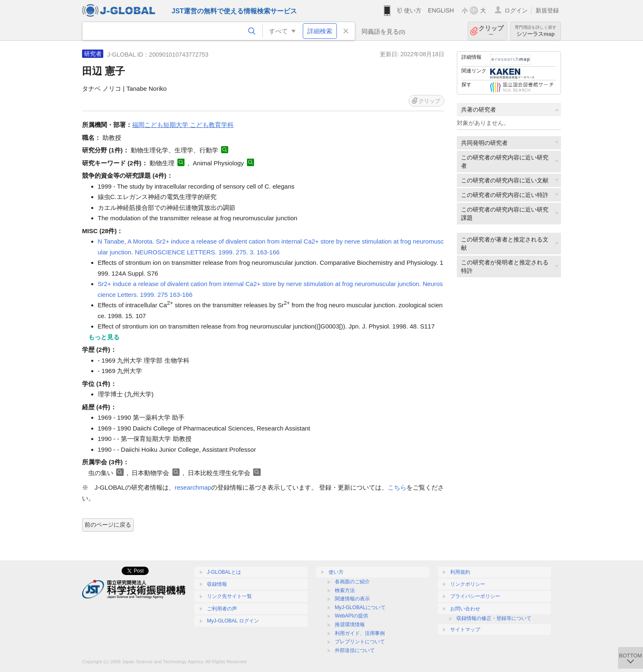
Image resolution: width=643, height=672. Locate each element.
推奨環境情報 (350, 625)
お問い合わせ (465, 609)
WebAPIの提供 (351, 616)
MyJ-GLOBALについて (360, 607)
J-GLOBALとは (224, 572)
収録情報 (217, 584)
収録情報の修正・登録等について (494, 618)
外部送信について (355, 650)
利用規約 (460, 572)
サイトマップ (465, 630)
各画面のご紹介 (352, 582)
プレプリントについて (360, 642)
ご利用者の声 (222, 609)
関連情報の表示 (352, 599)
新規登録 (547, 10)
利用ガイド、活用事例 (360, 633)
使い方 (413, 10)
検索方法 (345, 590)
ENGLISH (441, 10)
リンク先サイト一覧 (229, 596)
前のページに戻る (108, 525)
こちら (397, 487)
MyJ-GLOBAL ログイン (233, 621)
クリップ (491, 31)
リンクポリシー (468, 584)
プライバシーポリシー (475, 596)
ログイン (516, 10)
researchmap (193, 487)
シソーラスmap (536, 31)
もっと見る (104, 337)
